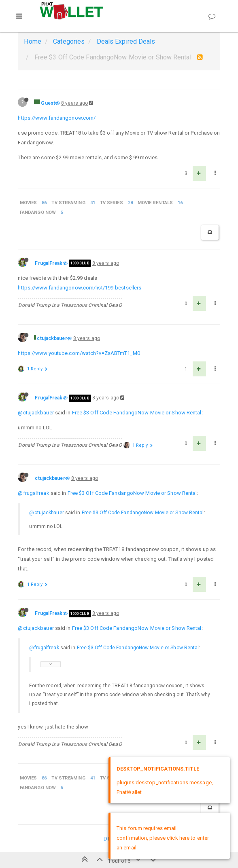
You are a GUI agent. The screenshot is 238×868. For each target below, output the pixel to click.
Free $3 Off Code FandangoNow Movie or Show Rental (137, 413)
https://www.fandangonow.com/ (57, 118)
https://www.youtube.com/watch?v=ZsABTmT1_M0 (79, 353)
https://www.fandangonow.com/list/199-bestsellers (80, 288)
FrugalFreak (49, 263)
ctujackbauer (52, 338)
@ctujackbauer (36, 413)
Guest (48, 103)
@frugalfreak (33, 493)
